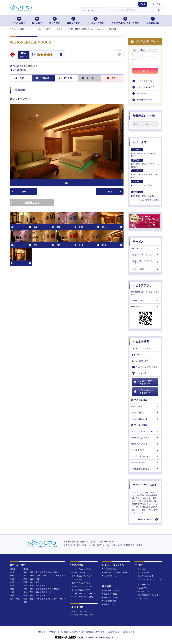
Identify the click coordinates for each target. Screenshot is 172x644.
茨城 (57, 576)
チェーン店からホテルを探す (82, 597)
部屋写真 (43, 78)
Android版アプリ (145, 307)
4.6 (33, 55)
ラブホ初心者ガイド (111, 569)
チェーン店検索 (145, 413)
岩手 (43, 572)
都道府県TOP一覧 (144, 116)
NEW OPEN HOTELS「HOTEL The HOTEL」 (145, 174)
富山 (31, 582)
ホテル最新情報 (109, 601)
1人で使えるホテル (145, 450)
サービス (138, 242)
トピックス (139, 142)
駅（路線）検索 (140, 361)
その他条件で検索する (145, 469)
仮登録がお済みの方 (145, 100)
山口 (50, 592)
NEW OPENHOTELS (78, 611)
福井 (37, 582)
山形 (37, 572)
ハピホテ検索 (141, 342)
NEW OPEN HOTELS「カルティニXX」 (145, 153)
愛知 (25, 586)
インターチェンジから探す (81, 569)
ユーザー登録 (154, 4)
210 (19, 192)
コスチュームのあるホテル (145, 431)
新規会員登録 (142, 93)
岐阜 (31, 586)
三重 (43, 586)
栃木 (51, 576)
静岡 (37, 586)
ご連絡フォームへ (143, 519)
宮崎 (56, 599)
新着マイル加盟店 (110, 594)
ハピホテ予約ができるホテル (143, 382)
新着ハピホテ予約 (110, 597)
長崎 (37, 599)
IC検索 (137, 355)
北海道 (26, 569)
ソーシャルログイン (145, 81)
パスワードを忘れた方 (145, 87)
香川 (25, 596)
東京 (25, 576)
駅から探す (37, 21)
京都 (37, 589)
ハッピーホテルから (145, 485)
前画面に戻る (25, 203)
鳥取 (37, 592)
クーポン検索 (145, 406)
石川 (25, 582)
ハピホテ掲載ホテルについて (146, 595)
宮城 (50, 572)
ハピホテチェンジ (142, 585)
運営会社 (42, 632)
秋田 (31, 572)
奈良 (50, 589)
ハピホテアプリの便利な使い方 (115, 573)
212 (114, 192)
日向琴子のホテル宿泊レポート (82, 615)
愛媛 (37, 596)
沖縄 (25, 602)
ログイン (145, 71)
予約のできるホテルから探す (125, 21)
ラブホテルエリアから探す (145, 367)
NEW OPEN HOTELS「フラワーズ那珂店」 (145, 163)
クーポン (88, 78)
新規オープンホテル (111, 591)
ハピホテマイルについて (145, 255)
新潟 (25, 579)
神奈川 (32, 576)
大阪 (25, 589)
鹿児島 (63, 599)
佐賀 (31, 599)
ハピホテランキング (145, 248)
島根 (43, 592)
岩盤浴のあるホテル (145, 444)
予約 (111, 78)
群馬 (63, 576)
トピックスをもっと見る (149, 200)
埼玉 (39, 576)
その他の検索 (153, 21)
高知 (43, 596)
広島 (31, 592)
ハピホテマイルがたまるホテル (143, 392)
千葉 (45, 576)
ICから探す (54, 21)
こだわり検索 (139, 373)
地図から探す (73, 21)
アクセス (65, 78)
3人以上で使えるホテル (145, 456)
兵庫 (31, 589)
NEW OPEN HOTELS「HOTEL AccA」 (143, 184)
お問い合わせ (129, 632)
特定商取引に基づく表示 (94, 632)
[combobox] (134, 10)
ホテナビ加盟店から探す (80, 590)
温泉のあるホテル (145, 463)
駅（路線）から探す (78, 573)
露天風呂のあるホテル (145, 438)
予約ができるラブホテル (80, 583)
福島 (56, 572)
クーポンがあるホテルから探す (82, 593)
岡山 (25, 592)
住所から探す (19, 21)
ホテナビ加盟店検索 (145, 419)
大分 (50, 599)
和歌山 (57, 589)
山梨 (31, 579)
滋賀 (43, 589)
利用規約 (53, 632)
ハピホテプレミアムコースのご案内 (145, 262)
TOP (20, 78)
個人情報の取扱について (71, 632)
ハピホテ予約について (144, 576)
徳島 (31, 596)
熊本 (43, 599)
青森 (25, 572)
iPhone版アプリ (145, 300)
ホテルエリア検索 (141, 348)
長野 (37, 579)
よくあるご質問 (145, 269)
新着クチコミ (108, 604)
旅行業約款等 (114, 632)
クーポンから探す (95, 21)
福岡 (25, 599)
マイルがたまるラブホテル (81, 586)
